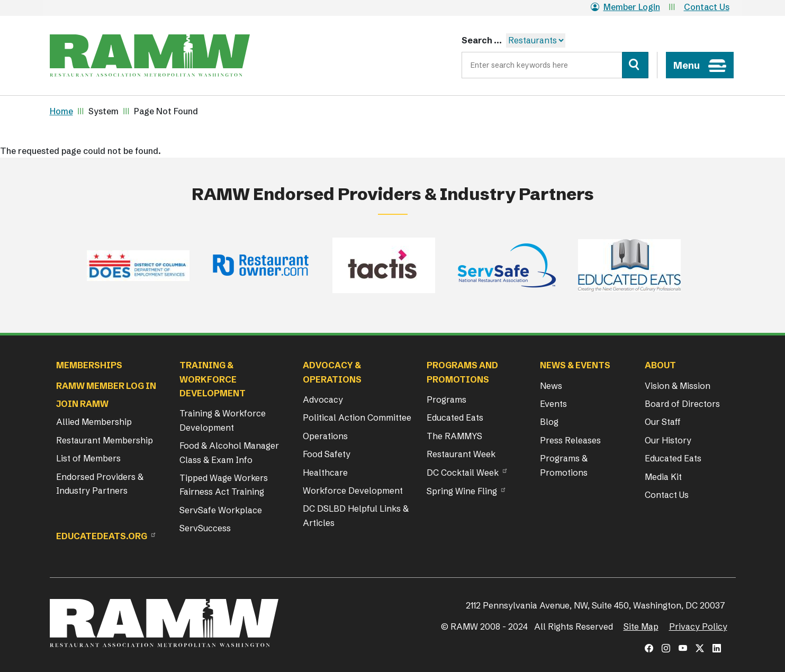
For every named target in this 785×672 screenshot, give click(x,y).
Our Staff (663, 422)
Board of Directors (682, 404)
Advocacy (323, 399)
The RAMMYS (454, 436)
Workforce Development (353, 491)
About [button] (660, 365)
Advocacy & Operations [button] (332, 372)
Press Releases (570, 440)
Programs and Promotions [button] (462, 372)
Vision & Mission (678, 386)
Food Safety (327, 454)
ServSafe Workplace (221, 510)
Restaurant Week (461, 454)
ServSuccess (205, 528)
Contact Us (707, 7)
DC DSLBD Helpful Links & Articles (356, 515)
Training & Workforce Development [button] (213, 379)
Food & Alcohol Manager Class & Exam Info (229, 452)
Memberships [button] (89, 365)
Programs (446, 399)
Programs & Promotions (564, 465)
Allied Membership (94, 422)
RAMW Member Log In (106, 386)
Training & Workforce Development (223, 420)
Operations (325, 436)
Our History (668, 440)
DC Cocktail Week (463, 473)
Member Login (625, 7)
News (551, 386)
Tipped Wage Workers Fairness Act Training (224, 485)
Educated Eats (455, 417)
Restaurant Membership (105, 440)
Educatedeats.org (102, 536)
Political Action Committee (357, 417)
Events (553, 404)
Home (61, 111)
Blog (549, 422)
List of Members (88, 458)
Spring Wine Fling (462, 491)
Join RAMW (82, 404)
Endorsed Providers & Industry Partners (100, 484)
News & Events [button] (575, 365)
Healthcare (325, 473)
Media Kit (663, 477)
